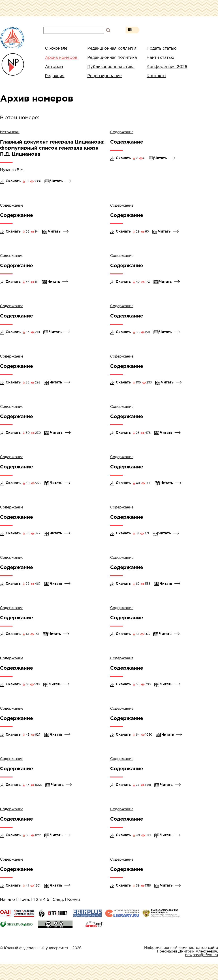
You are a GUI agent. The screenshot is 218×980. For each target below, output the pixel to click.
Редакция (55, 76)
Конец (74, 900)
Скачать (13, 181)
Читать (61, 181)
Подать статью (162, 49)
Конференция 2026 (167, 67)
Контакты (156, 76)
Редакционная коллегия (112, 49)
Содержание (122, 132)
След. (58, 900)
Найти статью (160, 58)
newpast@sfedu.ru (202, 955)
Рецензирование (105, 76)
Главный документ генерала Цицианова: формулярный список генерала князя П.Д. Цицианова (52, 148)
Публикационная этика (111, 67)
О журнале (56, 49)
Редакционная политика (112, 58)
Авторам (54, 67)
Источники (10, 132)
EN (130, 30)
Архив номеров (61, 58)
